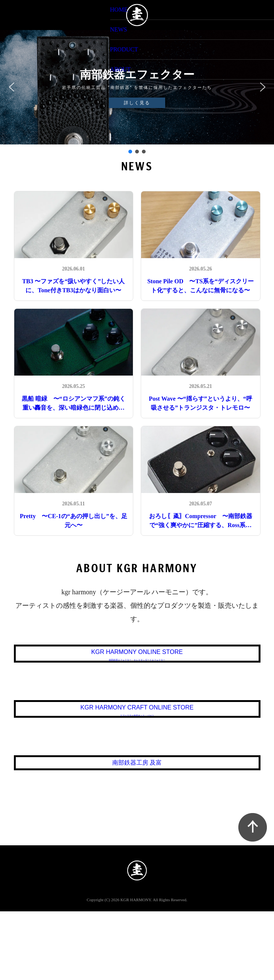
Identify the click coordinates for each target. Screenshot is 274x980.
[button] (12, 87)
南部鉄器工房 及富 (137, 821)
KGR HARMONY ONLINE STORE (137, 663)
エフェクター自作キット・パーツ (137, 750)
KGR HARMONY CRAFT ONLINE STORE (137, 742)
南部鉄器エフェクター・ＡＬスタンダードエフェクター (137, 672)
